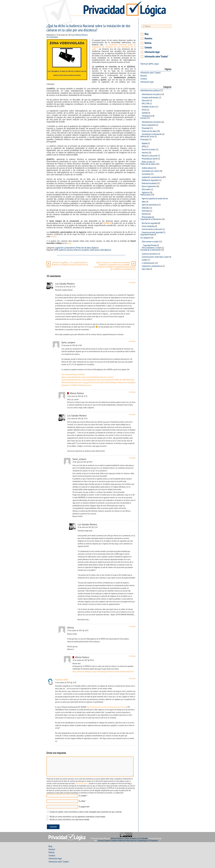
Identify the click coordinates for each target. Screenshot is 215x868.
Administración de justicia (151, 94)
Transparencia (147, 116)
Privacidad (146, 128)
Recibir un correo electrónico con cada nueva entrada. (70, 820)
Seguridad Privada (147, 235)
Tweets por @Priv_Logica (150, 64)
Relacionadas (147, 217)
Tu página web (84, 807)
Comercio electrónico (150, 254)
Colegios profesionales (150, 97)
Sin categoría (145, 238)
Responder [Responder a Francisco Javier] (132, 679)
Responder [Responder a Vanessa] (132, 627)
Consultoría (146, 174)
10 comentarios (52, 37)
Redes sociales (147, 162)
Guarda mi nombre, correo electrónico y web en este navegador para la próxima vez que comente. (86, 812)
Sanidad (145, 113)
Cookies (145, 260)
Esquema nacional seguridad (152, 232)
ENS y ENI (146, 104)
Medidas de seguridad (150, 180)
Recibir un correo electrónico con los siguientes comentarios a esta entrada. (77, 817)
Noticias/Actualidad (149, 183)
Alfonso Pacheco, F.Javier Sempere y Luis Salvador (129, 838)
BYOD (144, 147)
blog (69, 243)
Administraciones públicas (150, 91)
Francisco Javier (62, 680)
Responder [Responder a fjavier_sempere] (132, 341)
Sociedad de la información (152, 134)
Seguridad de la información (151, 219)
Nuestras (145, 214)
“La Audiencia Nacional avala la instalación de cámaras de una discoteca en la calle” (114, 47)
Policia (144, 110)
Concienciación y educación (152, 229)
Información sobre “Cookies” (156, 57)
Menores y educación (150, 156)
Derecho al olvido (148, 150)
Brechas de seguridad (150, 223)
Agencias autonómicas (150, 205)
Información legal (152, 52)
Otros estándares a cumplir (152, 248)
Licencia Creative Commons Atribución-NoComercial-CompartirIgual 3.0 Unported (128, 841)
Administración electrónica (152, 122)
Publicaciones (146, 195)
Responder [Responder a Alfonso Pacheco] (132, 392)
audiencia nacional (66, 250)
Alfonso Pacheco (82, 35)
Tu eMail (82, 801)
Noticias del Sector (147, 137)
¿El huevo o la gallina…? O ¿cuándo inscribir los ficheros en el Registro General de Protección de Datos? (67, 265)
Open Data (146, 269)
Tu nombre (83, 796)
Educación (146, 101)
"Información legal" (81, 783)
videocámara (95, 250)
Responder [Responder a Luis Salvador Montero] (132, 283)
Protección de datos (83, 248)
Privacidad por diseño (150, 159)
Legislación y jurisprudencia (65, 248)
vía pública (85, 250)
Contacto (148, 48)
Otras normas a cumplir (150, 242)
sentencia (77, 250)
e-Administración (148, 263)
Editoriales (146, 208)
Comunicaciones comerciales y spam (155, 257)
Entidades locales (148, 107)
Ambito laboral (147, 168)
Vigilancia (95, 248)
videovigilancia (106, 250)
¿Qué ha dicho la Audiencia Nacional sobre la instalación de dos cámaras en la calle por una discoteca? (88, 28)
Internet (145, 153)
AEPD (56, 250)
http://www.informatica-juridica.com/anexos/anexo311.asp (106, 707)
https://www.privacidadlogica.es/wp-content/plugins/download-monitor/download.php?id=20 (103, 672)
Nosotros (148, 39)
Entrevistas (146, 211)
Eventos (143, 118)
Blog (146, 34)
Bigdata (145, 143)
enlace (53, 236)
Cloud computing (148, 226)
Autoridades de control (150, 171)
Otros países (146, 189)
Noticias (148, 43)
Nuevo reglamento (149, 125)
